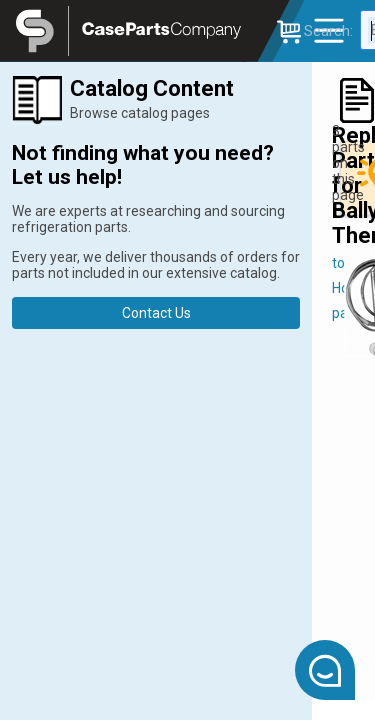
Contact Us (156, 313)
